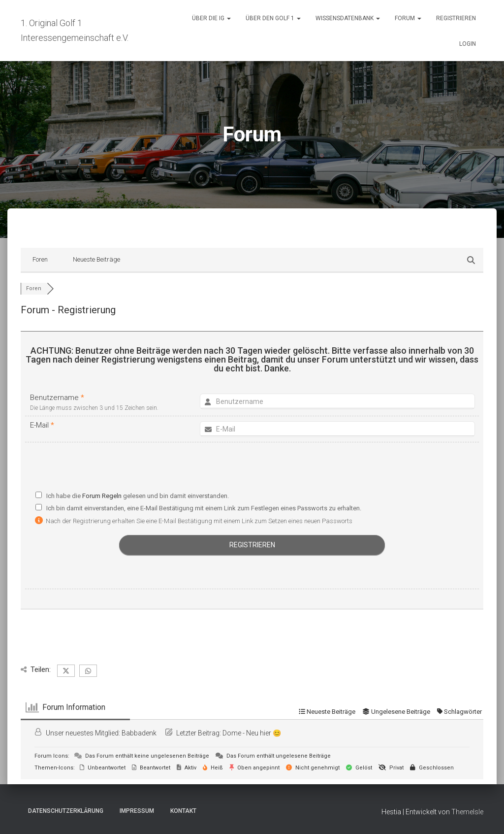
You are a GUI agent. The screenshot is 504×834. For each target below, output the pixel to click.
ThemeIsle (467, 812)
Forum (408, 18)
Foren (40, 259)
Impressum (137, 811)
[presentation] (252, 469)
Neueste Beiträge (96, 259)
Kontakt (183, 811)
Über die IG (211, 18)
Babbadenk (139, 733)
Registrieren (456, 18)
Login (468, 44)
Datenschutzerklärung (66, 811)
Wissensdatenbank (348, 18)
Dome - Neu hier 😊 (252, 733)
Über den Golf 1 (273, 18)
